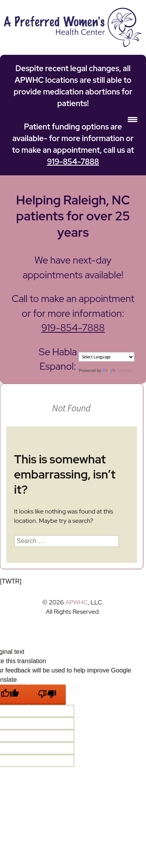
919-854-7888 (73, 162)
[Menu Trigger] (133, 120)
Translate (118, 370)
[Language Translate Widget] (106, 357)
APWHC (76, 602)
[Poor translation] (47, 695)
